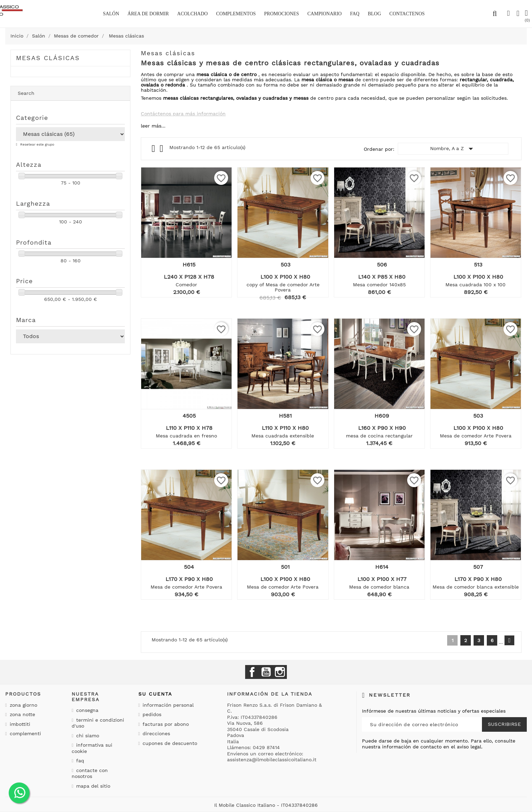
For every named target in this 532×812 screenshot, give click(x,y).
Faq (355, 14)
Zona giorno (23, 705)
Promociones (282, 14)
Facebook (252, 672)
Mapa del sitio (92, 786)
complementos (236, 14)
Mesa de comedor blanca (379, 587)
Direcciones (155, 733)
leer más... (153, 126)
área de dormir (148, 14)
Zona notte (22, 714)
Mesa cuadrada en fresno (186, 436)
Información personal (167, 705)
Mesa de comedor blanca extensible (476, 587)
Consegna (86, 710)
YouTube (266, 672)
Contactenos (407, 14)
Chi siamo (87, 736)
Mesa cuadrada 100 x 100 (475, 285)
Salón (111, 14)
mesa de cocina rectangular (379, 436)
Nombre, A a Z (453, 149)
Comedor (186, 285)
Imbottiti (19, 724)
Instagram (280, 672)
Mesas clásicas (48, 58)
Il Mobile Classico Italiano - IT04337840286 (266, 805)
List (162, 150)
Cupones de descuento (169, 743)
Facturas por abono (165, 724)
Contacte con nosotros (90, 773)
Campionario (325, 14)
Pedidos (151, 714)
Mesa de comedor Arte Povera (476, 436)
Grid (154, 149)
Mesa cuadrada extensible (283, 436)
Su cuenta (155, 694)
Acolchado (193, 14)
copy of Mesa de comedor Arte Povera (283, 287)
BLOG (374, 14)
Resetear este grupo (37, 144)
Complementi (25, 733)
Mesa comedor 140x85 (379, 285)
